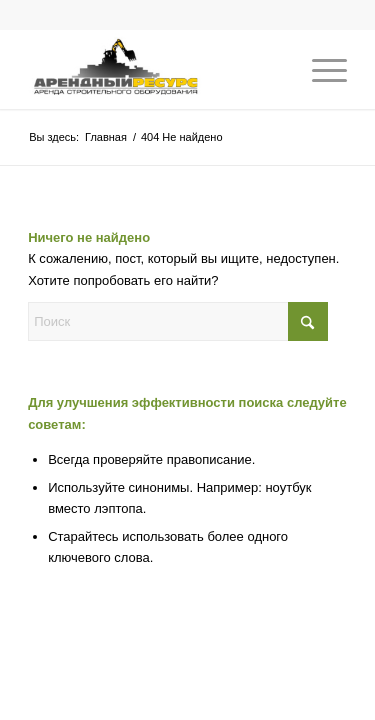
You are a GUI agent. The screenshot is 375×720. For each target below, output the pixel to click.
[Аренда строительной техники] (155, 69)
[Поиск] (178, 321)
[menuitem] (319, 69)
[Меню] (319, 69)
